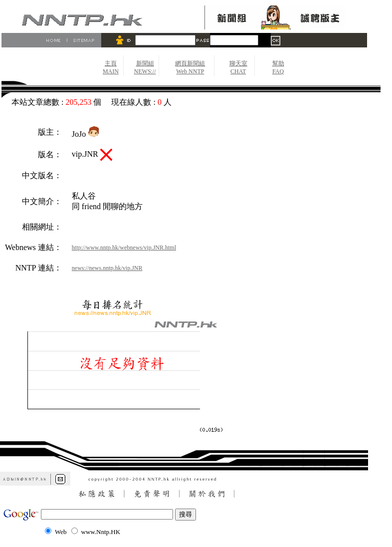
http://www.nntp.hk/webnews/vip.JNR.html (124, 248)
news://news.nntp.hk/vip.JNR (107, 268)
